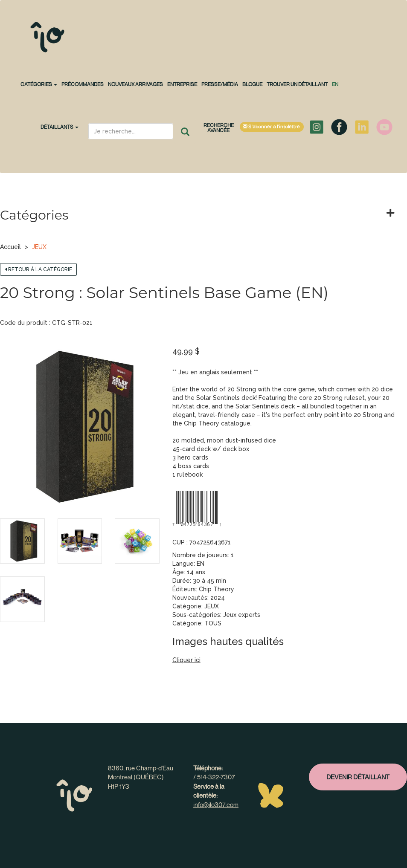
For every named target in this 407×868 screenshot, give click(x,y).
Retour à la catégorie (38, 269)
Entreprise (182, 84)
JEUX (39, 247)
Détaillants (60, 127)
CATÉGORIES (39, 84)
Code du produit (24, 323)
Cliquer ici (186, 660)
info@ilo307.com (216, 804)
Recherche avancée (219, 128)
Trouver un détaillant (297, 84)
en (335, 84)
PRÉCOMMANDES (83, 84)
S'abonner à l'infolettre (272, 127)
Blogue (252, 84)
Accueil (10, 247)
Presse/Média (220, 84)
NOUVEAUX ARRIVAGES (135, 84)
